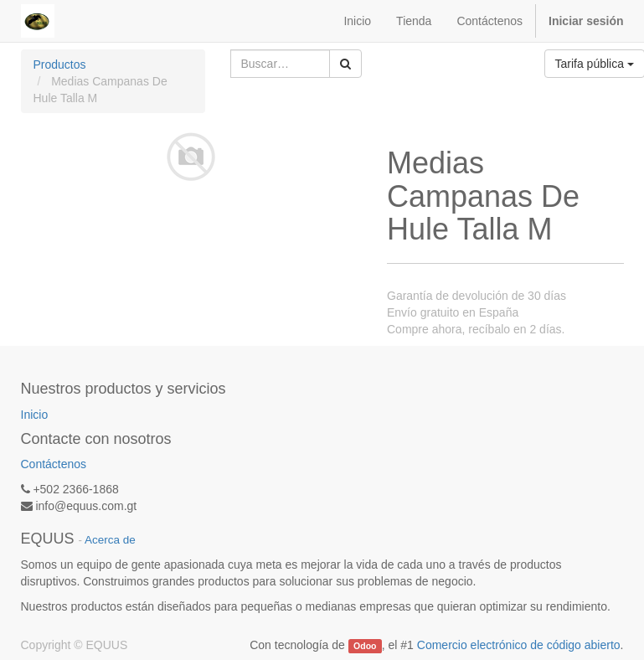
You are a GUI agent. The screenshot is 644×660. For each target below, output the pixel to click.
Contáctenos (54, 464)
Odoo (365, 646)
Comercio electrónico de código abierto (519, 645)
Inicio (35, 415)
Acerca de (110, 540)
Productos (60, 64)
